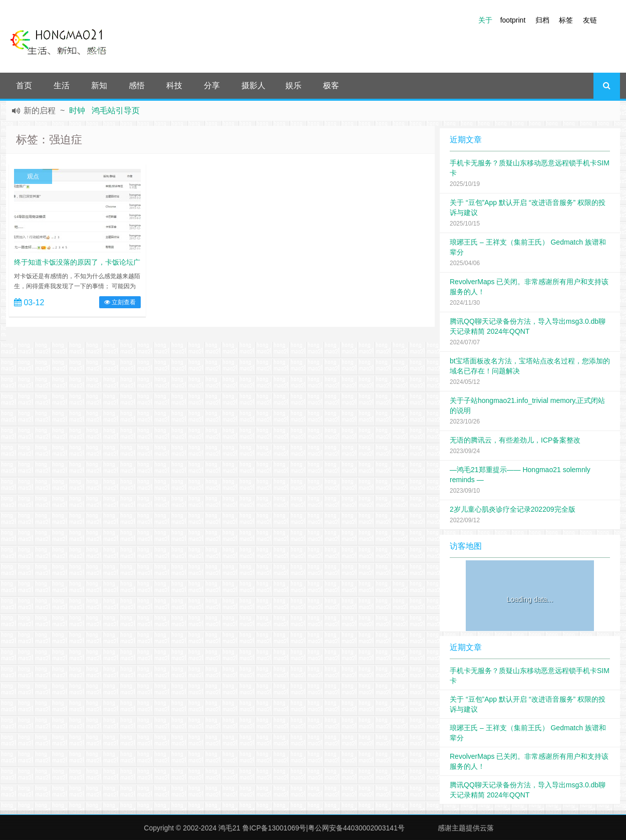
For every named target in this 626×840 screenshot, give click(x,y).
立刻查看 (120, 302)
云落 (487, 828)
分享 (212, 85)
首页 (24, 85)
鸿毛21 (229, 828)
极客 (331, 85)
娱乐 (293, 85)
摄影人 (253, 85)
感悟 (137, 85)
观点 (33, 176)
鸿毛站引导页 (116, 111)
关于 (485, 20)
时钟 (77, 111)
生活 (62, 85)
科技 (174, 85)
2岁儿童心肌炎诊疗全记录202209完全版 (513, 509)
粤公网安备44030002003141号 (356, 828)
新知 (99, 85)
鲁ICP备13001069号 (274, 828)
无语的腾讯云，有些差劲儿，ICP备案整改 (515, 440)
